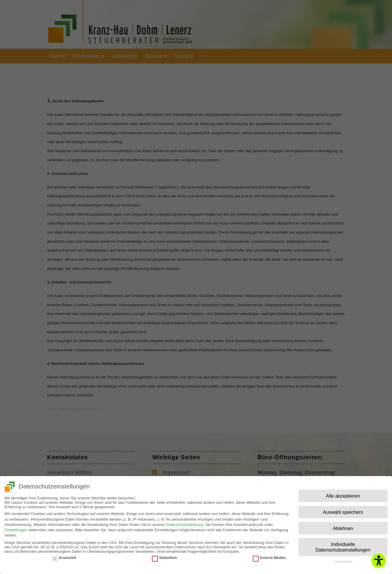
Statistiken (164, 556)
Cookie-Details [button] (343, 559)
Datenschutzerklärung (185, 523)
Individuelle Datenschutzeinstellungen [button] (343, 545)
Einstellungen (16, 528)
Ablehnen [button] (343, 526)
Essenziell (64, 556)
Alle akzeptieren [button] (343, 494)
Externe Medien (269, 556)
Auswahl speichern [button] (343, 510)
